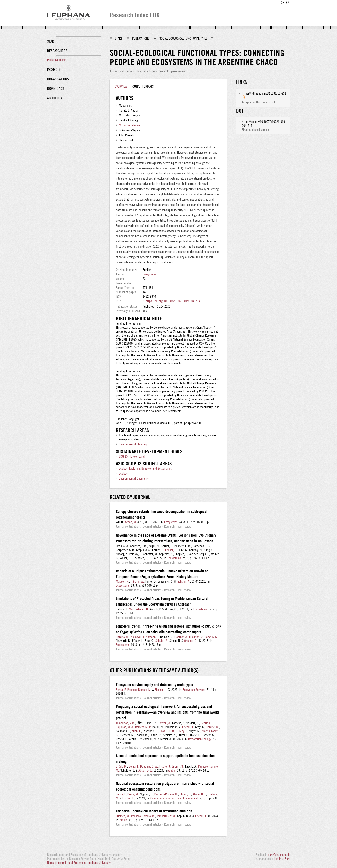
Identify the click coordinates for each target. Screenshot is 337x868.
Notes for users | (57, 863)
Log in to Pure (282, 859)
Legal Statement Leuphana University (89, 863)
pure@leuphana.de (279, 855)
